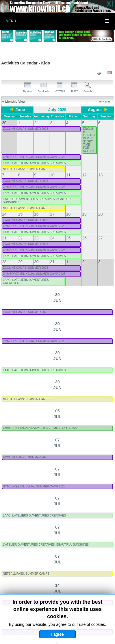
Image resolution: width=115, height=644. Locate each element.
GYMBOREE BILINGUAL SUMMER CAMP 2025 (57, 144)
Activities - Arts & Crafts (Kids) (36, 503)
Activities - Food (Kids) (92, 503)
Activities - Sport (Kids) (28, 554)
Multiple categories (74, 574)
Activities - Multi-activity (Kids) (36, 534)
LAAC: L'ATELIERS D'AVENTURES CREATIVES (57, 164)
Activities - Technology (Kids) (84, 554)
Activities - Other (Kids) (29, 574)
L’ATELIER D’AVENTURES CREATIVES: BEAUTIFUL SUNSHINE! (69, 285)
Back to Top (104, 639)
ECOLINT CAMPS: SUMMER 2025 (49, 124)
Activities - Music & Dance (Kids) (38, 544)
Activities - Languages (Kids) (34, 523)
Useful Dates (18, 584)
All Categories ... (51, 584)
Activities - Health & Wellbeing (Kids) (41, 513)
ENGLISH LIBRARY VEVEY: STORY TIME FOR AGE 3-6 (63, 204)
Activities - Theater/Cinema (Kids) (38, 564)
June (21, 110)
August (94, 110)
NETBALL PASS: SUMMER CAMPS (49, 184)
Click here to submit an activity (57, 604)
